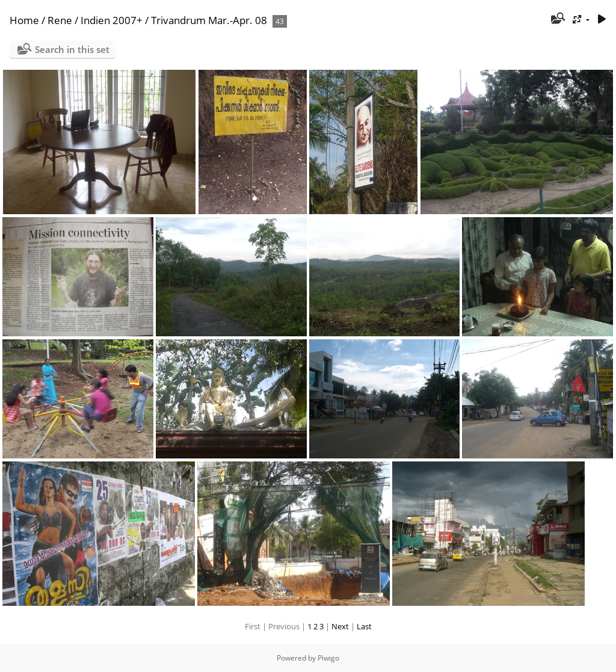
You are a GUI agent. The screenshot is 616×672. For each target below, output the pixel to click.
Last (364, 626)
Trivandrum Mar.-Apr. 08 (209, 20)
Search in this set (72, 49)
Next (340, 626)
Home (24, 20)
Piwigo (328, 658)
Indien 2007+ (112, 20)
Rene (60, 20)
